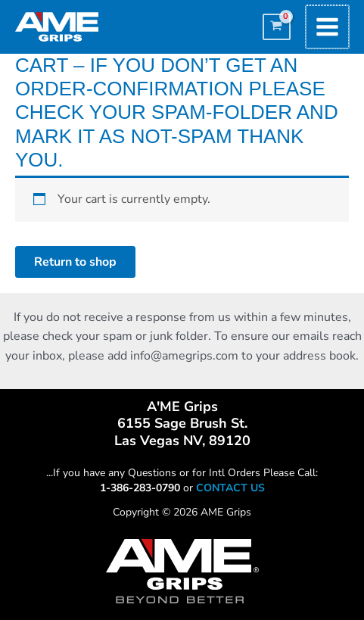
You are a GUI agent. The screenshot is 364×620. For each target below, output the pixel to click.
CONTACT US (230, 488)
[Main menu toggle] (328, 27)
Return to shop (75, 262)
